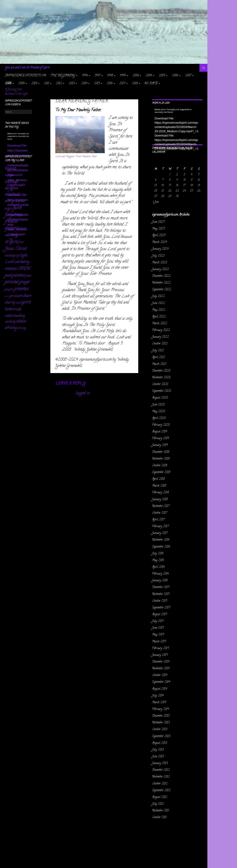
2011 (46, 84)
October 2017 (160, 513)
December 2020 (161, 371)
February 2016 (160, 574)
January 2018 (160, 500)
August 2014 (160, 689)
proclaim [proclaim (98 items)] (16, 296)
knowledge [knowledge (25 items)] (10, 256)
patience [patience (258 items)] (19, 276)
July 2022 (158, 296)
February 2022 (161, 330)
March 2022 (160, 324)
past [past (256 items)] (8, 276)
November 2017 (161, 506)
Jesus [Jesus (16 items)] (21, 242)
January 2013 (160, 763)
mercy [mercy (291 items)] (25, 262)
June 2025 (158, 222)
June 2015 (158, 628)
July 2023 (158, 256)
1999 (123, 76)
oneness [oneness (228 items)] (11, 269)
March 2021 (159, 364)
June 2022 (158, 303)
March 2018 (159, 486)
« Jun (156, 202)
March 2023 (159, 263)
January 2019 (160, 445)
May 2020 (158, 412)
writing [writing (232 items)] (11, 328)
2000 (136, 76)
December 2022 (161, 276)
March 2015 (159, 642)
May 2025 (158, 229)
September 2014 (161, 682)
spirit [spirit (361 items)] (26, 302)
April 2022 (159, 317)
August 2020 (160, 398)
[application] (177, 122)
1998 (110, 76)
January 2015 (160, 655)
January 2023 (160, 269)
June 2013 (158, 757)
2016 (110, 84)
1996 (85, 76)
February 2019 (160, 439)
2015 (97, 84)
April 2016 (158, 567)
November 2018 (161, 459)
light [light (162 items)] (24, 256)
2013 (72, 84)
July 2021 (158, 351)
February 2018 (160, 493)
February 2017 (160, 527)
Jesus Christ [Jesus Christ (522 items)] (16, 249)
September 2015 (161, 608)
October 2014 (160, 675)
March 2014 (159, 703)
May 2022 (159, 310)
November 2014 (161, 669)
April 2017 (158, 520)
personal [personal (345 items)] (12, 282)
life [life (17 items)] (18, 256)
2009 (21, 84)
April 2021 (158, 357)
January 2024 (160, 249)
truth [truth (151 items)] (17, 310)
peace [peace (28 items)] (28, 276)
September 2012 (161, 791)
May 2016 (158, 560)
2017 (122, 84)
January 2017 (160, 533)
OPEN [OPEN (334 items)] (24, 269)
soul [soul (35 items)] (18, 303)
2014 (84, 84)
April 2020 (159, 418)
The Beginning (63, 76)
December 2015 (161, 587)
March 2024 (159, 242)
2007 (188, 76)
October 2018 (160, 466)
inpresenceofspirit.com (25, 76)
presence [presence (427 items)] (21, 289)
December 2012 (161, 770)
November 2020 (161, 378)
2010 (34, 84)
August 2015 (160, 615)
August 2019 (160, 432)
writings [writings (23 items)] (22, 328)
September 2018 (161, 472)
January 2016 (160, 581)
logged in (83, 393)
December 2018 (161, 452)
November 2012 (161, 777)
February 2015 (160, 648)
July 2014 (158, 696)
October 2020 (160, 384)
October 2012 (160, 784)
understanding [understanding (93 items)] (15, 316)
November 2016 (161, 540)
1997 (98, 76)
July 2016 (158, 554)
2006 (175, 76)
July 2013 (158, 750)
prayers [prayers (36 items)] (9, 289)
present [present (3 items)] (7, 296)
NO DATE (151, 84)
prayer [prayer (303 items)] (25, 282)
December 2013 (161, 716)
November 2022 (161, 283)
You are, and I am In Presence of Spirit (27, 68)
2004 (149, 76)
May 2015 (158, 635)
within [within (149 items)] (21, 322)
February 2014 (160, 709)
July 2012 (158, 804)
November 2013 (161, 723)
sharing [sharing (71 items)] (10, 303)
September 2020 (161, 391)
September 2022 (162, 290)
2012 (59, 84)
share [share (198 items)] (27, 296)
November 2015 (161, 594)
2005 (162, 76)
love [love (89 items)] (17, 262)
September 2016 (161, 547)
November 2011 (160, 811)
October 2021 (160, 344)
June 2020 (158, 405)
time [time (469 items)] (9, 309)
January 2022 (160, 337)
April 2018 (158, 479)
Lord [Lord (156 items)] (9, 262)
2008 (8, 84)
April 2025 (159, 236)
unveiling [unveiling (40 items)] (10, 322)
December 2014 (161, 662)
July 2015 (158, 621)
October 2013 (160, 730)
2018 (135, 84)
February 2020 (161, 425)
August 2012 (160, 797)
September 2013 (161, 736)
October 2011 (159, 818)
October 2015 (160, 601)
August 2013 (160, 743)
